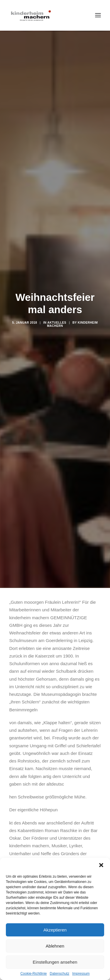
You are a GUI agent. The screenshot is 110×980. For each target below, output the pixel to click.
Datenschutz (60, 974)
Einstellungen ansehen (55, 962)
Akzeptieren (55, 930)
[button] (101, 865)
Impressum (81, 974)
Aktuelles (57, 323)
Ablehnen (55, 946)
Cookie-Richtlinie (33, 974)
